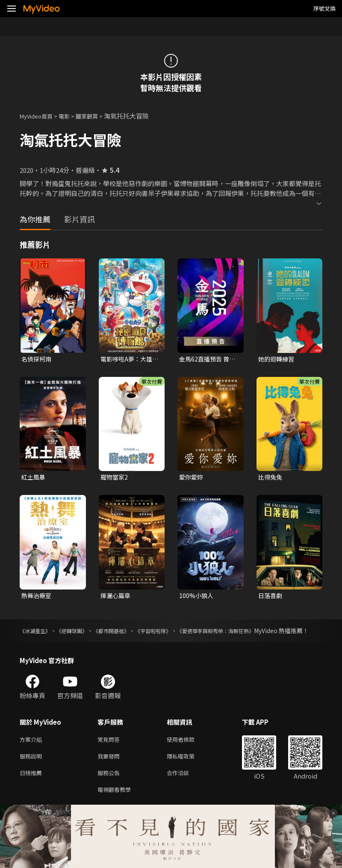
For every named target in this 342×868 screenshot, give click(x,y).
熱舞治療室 (37, 597)
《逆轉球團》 (80, 633)
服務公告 (110, 787)
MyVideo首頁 (39, 116)
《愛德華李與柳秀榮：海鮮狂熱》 (246, 633)
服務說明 (32, 769)
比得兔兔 (271, 478)
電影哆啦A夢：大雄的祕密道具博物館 (128, 359)
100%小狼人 (197, 597)
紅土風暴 (34, 478)
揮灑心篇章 (116, 597)
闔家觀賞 (96, 116)
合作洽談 (185, 787)
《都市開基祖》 (126, 633)
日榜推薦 (32, 787)
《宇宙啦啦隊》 (174, 633)
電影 (71, 116)
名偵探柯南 (37, 359)
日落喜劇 (271, 597)
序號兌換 (324, 8)
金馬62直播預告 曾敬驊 (206, 359)
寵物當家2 (115, 478)
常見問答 (110, 751)
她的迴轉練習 (277, 359)
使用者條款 (188, 751)
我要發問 (110, 769)
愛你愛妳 (192, 478)
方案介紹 (32, 751)
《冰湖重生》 (38, 633)
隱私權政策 (188, 769)
